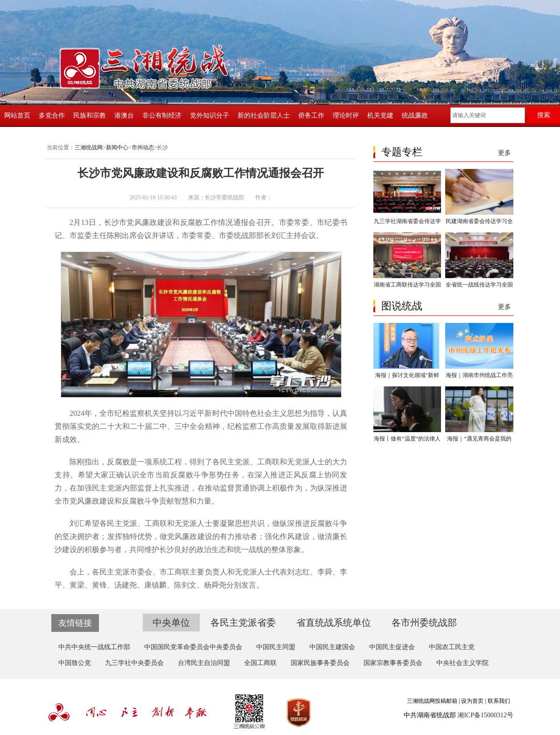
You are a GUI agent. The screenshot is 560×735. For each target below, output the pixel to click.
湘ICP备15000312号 (485, 715)
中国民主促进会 (392, 647)
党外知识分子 (210, 115)
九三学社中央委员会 (134, 663)
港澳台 (124, 115)
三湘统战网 (89, 147)
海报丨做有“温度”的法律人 (407, 439)
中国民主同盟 (276, 647)
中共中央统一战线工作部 (94, 647)
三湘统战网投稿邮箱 (432, 701)
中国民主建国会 (332, 647)
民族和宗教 (90, 115)
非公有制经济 (162, 115)
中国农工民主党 (452, 647)
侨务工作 (311, 115)
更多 (504, 153)
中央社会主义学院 (462, 663)
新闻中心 (117, 147)
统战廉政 (415, 115)
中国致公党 (75, 663)
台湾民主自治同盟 (204, 663)
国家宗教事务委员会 (393, 663)
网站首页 (17, 115)
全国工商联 (260, 663)
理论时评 (346, 115)
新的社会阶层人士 (264, 115)
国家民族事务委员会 (320, 663)
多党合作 (52, 115)
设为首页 (472, 701)
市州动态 (143, 147)
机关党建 (380, 115)
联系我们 (499, 701)
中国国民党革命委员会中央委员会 (193, 647)
